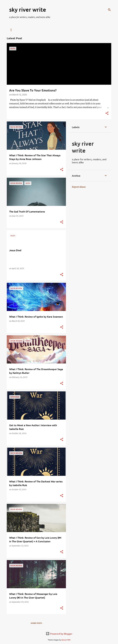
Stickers (38, 30)
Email (24, 30)
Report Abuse (79, 187)
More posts (36, 623)
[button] (107, 113)
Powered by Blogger (59, 634)
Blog (12, 30)
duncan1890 (66, 640)
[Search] (109, 10)
